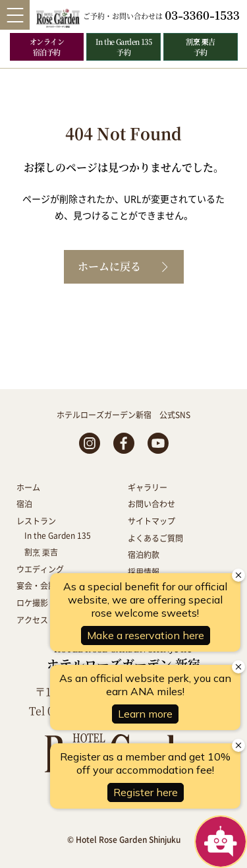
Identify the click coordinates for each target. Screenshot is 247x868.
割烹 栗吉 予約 (200, 47)
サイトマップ (151, 521)
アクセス (32, 620)
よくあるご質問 (155, 538)
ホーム (28, 487)
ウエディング (40, 569)
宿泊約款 (144, 554)
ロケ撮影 (32, 603)
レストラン (36, 521)
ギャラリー (148, 487)
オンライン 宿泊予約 (47, 47)
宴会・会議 (36, 585)
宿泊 (24, 504)
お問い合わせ (151, 504)
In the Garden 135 (58, 535)
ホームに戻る (109, 266)
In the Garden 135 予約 (124, 47)
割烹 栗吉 (41, 552)
